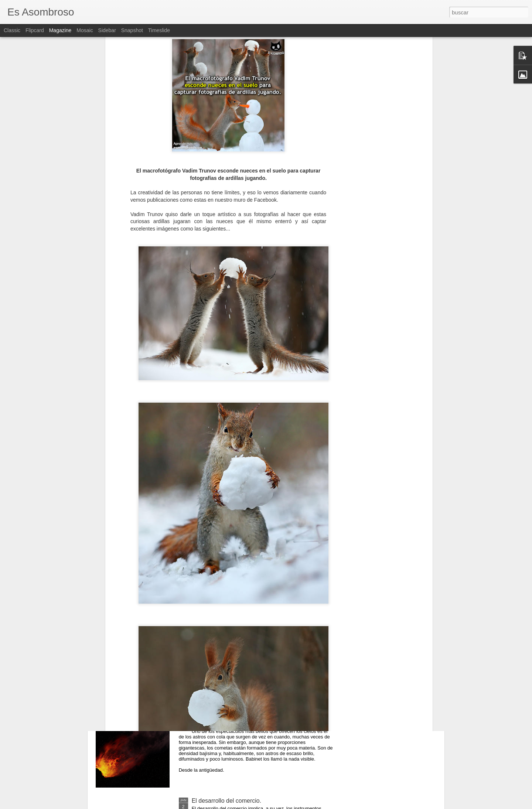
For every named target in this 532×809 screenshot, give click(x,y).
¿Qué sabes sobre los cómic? (231, 633)
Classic (12, 30)
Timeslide (159, 30)
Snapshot (132, 30)
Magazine (60, 30)
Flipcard (35, 30)
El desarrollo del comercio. (227, 801)
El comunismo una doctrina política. (238, 549)
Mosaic (85, 30)
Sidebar (107, 30)
